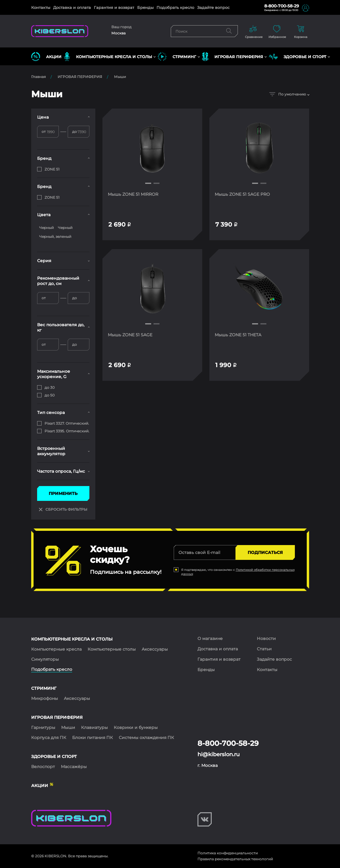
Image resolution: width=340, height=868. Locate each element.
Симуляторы (45, 659)
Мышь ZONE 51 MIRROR (134, 194)
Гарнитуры (43, 727)
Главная (38, 77)
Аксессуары (155, 649)
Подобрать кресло (175, 7)
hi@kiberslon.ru (219, 754)
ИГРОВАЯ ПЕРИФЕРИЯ (80, 77)
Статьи (264, 649)
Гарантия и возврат (114, 7)
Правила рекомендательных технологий (235, 859)
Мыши (120, 77)
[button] (148, 183)
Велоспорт (43, 767)
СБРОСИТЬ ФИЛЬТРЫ (63, 509)
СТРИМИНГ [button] (177, 57)
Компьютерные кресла (56, 649)
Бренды (145, 7)
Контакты (41, 7)
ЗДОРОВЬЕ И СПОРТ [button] (298, 57)
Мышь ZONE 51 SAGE (131, 335)
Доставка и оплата (72, 7)
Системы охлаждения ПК (146, 738)
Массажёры (74, 767)
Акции (46, 57)
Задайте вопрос (213, 7)
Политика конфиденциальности (228, 853)
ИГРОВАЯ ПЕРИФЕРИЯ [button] (233, 57)
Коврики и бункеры (136, 727)
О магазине (210, 638)
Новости (266, 638)
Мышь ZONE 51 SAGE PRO (243, 194)
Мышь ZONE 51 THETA (239, 335)
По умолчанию (288, 94)
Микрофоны (45, 698)
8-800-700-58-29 (282, 6)
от (44, 132)
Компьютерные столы (112, 649)
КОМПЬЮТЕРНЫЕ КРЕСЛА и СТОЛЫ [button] (108, 57)
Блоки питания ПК (92, 738)
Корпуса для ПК (49, 738)
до (75, 132)
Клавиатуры (94, 727)
